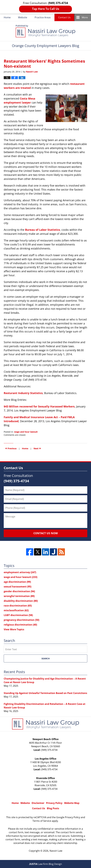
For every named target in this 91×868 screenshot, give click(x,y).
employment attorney (20, 572)
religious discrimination (20, 625)
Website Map (72, 803)
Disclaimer (38, 803)
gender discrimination (19, 591)
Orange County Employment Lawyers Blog (45, 31)
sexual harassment (18, 587)
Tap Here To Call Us (46, 9)
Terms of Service (42, 821)
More (85, 17)
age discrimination (17, 582)
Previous (11, 448)
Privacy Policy (54, 803)
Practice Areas (43, 17)
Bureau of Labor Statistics (43, 230)
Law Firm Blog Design (46, 864)
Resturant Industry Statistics (23, 393)
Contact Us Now (46, 533)
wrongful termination (19, 596)
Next (37, 448)
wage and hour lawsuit (26, 432)
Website (23, 17)
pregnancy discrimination (21, 620)
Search (46, 658)
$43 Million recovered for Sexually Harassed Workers (39, 406)
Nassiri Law (56, 851)
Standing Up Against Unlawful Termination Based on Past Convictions (45, 693)
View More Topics (14, 629)
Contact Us (64, 17)
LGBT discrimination (18, 615)
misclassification (16, 610)
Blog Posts (53, 808)
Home (7, 17)
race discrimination (18, 606)
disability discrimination (21, 601)
